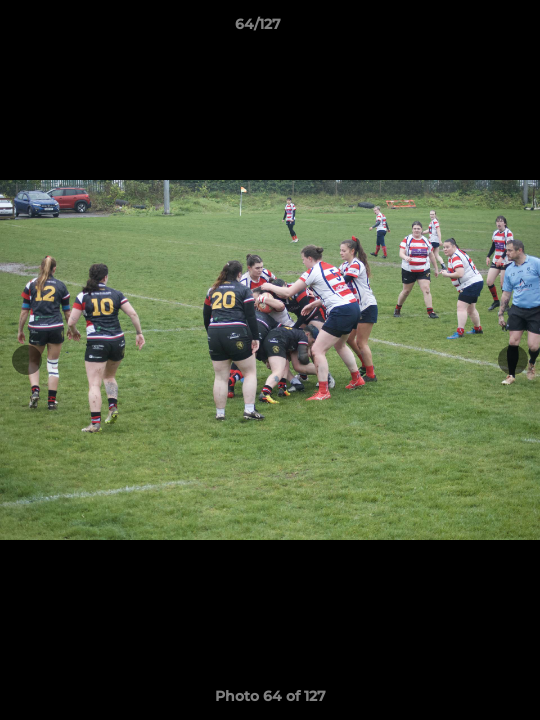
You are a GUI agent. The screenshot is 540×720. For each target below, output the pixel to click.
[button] (468, 29)
